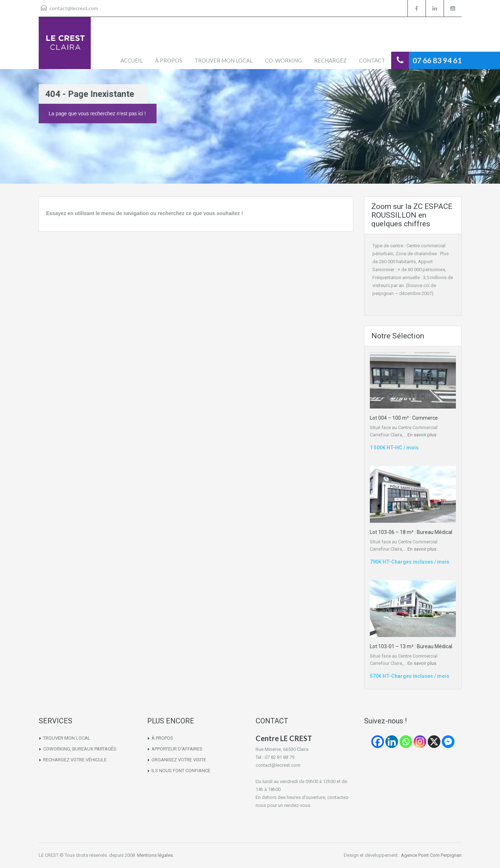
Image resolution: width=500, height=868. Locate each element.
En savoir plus (422, 435)
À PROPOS (169, 60)
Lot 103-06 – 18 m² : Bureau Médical (411, 532)
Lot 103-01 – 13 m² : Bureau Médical (411, 646)
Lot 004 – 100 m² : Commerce (404, 418)
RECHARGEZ (330, 60)
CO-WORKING (283, 60)
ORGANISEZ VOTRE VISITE (179, 760)
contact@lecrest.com (74, 8)
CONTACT (372, 60)
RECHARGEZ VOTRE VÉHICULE (75, 760)
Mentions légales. (155, 855)
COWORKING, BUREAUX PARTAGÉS (80, 749)
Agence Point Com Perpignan (431, 855)
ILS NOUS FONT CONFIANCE (181, 771)
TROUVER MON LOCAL (224, 60)
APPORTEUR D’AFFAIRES (177, 749)
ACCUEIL (132, 60)
